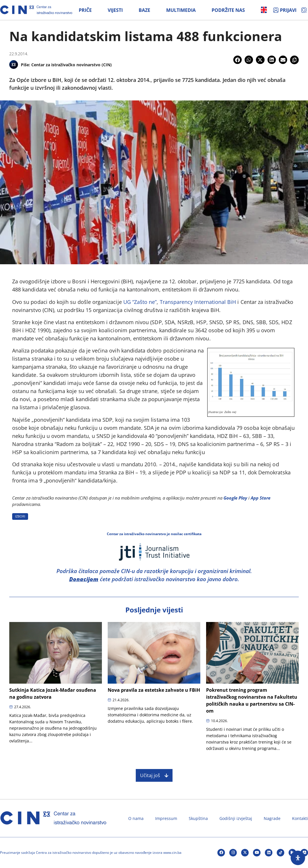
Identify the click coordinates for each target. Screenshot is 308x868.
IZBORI (20, 516)
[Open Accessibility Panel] (298, 858)
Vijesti (115, 10)
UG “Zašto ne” (140, 302)
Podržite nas (228, 10)
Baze (144, 10)
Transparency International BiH (198, 302)
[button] (238, 60)
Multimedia (181, 10)
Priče (85, 10)
